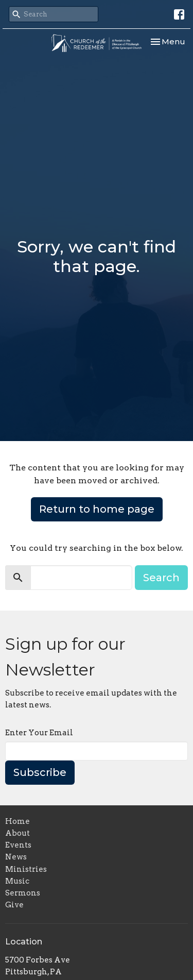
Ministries (26, 869)
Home (17, 821)
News (16, 857)
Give (14, 905)
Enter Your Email (39, 733)
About (17, 833)
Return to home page (97, 509)
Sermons (23, 893)
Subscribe (40, 772)
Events (18, 845)
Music (17, 881)
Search (161, 578)
